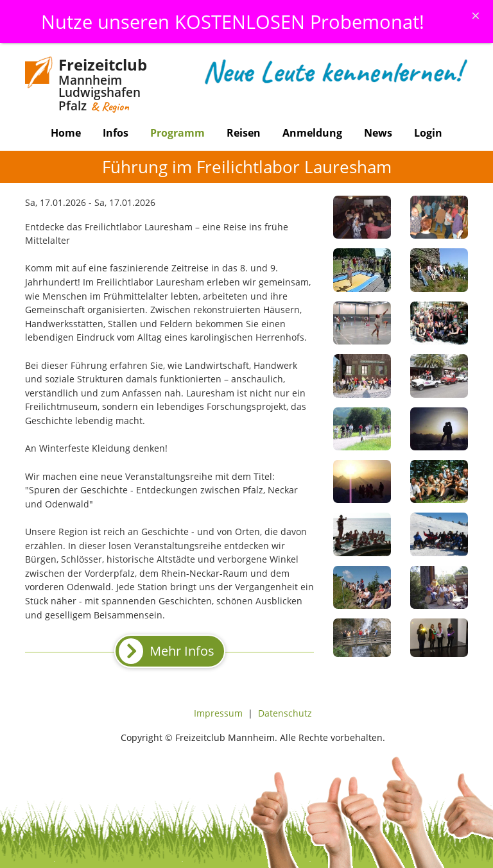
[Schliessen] (476, 15)
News (378, 133)
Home (66, 133)
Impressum (218, 713)
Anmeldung (312, 133)
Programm (177, 133)
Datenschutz (285, 713)
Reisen (244, 133)
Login (428, 133)
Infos (116, 133)
